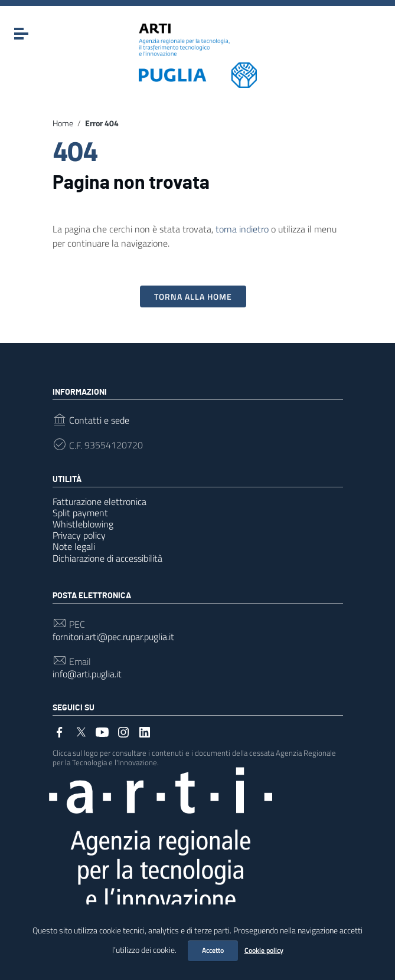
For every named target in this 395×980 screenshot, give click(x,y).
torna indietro (242, 229)
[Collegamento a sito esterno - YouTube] (102, 731)
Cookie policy (264, 950)
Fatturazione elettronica (99, 502)
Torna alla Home (193, 296)
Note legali (74, 546)
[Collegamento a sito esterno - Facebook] (60, 731)
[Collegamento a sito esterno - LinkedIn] (145, 731)
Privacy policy (79, 535)
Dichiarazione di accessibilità (107, 558)
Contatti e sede (99, 420)
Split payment (80, 513)
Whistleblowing (83, 524)
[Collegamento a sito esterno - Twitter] (81, 731)
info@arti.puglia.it (87, 674)
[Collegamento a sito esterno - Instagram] (123, 731)
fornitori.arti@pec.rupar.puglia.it (113, 637)
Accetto (213, 950)
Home (63, 123)
